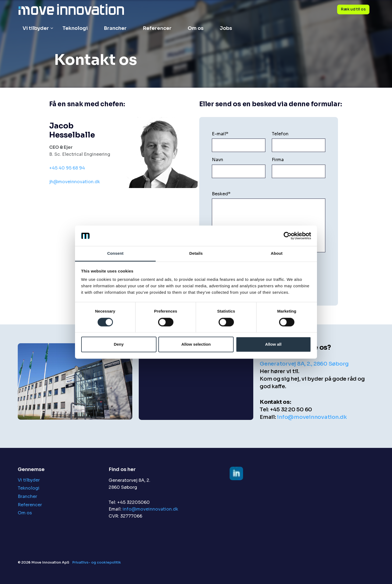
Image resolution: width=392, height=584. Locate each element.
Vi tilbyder (36, 28)
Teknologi (75, 28)
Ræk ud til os (353, 9)
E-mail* (220, 134)
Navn (218, 160)
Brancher (115, 28)
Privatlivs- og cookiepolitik (97, 562)
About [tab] (277, 254)
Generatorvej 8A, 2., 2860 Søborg (304, 364)
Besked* (221, 194)
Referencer (157, 28)
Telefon (280, 134)
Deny (119, 344)
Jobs (226, 28)
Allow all (273, 344)
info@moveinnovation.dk (312, 417)
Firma (278, 160)
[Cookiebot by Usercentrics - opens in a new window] (288, 236)
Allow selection (196, 344)
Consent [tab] (115, 254)
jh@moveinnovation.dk (75, 182)
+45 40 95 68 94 (67, 168)
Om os (196, 28)
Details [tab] (196, 254)
